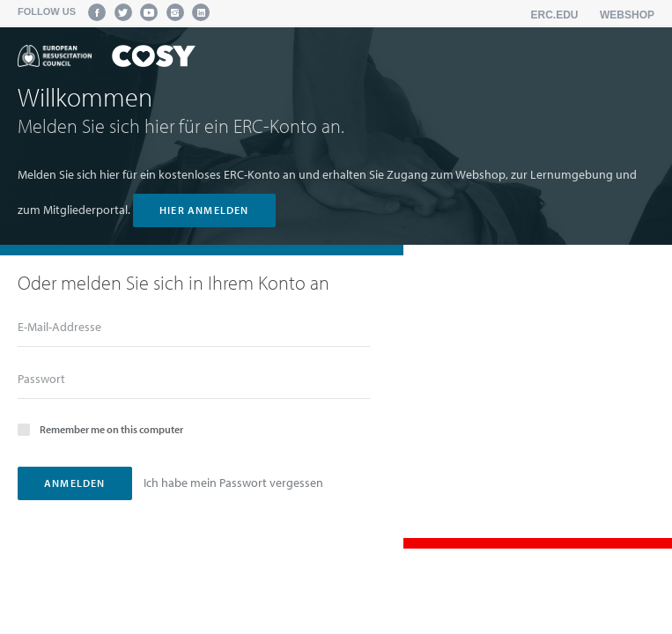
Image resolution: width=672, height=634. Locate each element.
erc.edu (555, 15)
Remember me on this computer (100, 428)
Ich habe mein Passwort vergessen (233, 483)
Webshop (627, 15)
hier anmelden (204, 210)
